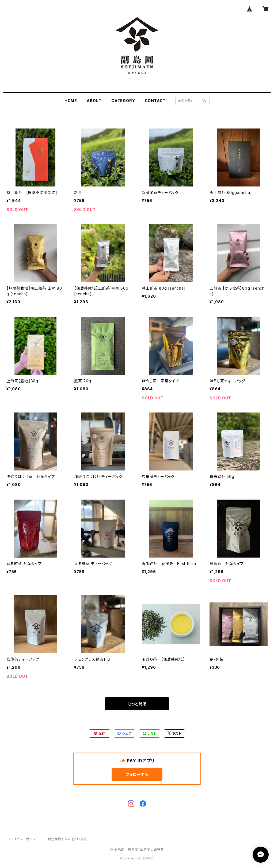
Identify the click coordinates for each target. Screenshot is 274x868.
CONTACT (155, 101)
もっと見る (137, 704)
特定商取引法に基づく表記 (68, 839)
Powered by (137, 858)
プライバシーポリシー (23, 839)
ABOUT (94, 101)
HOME (71, 101)
